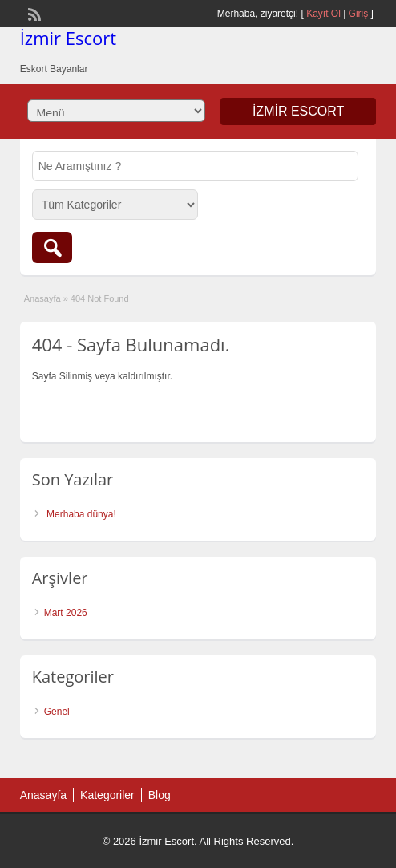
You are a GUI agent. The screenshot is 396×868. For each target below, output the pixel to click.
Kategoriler (107, 795)
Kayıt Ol (323, 14)
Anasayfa (42, 298)
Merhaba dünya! (81, 514)
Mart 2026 (66, 613)
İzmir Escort (68, 38)
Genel (57, 712)
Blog (160, 795)
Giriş (359, 14)
